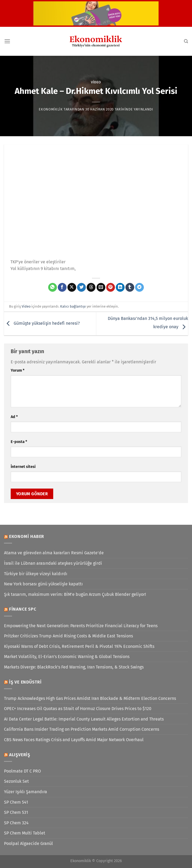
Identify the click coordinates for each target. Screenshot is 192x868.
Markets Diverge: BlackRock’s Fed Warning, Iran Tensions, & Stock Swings (74, 667)
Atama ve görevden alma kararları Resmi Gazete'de (54, 553)
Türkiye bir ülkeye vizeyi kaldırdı (36, 574)
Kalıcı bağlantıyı (73, 306)
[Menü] (7, 41)
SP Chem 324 (16, 823)
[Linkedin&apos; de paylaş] (120, 287)
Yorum (18, 370)
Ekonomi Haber (27, 536)
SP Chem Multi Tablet (25, 833)
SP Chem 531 (16, 812)
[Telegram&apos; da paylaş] (139, 287)
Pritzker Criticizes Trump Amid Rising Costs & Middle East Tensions (68, 636)
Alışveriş (20, 755)
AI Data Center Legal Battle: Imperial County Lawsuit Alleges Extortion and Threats (84, 719)
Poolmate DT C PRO (22, 771)
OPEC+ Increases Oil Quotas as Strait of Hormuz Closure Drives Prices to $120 (78, 709)
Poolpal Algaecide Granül (28, 843)
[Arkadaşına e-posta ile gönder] (101, 287)
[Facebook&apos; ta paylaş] (62, 287)
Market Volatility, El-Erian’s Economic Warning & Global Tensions (67, 657)
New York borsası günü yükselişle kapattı (43, 584)
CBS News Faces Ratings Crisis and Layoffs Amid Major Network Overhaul (74, 740)
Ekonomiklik (51, 109)
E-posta (19, 442)
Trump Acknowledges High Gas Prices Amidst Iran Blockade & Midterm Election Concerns (90, 698)
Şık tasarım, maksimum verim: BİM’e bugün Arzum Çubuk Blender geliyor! (75, 594)
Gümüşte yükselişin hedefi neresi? (42, 323)
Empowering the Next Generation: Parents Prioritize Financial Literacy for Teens (81, 626)
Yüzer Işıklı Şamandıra (26, 792)
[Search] (186, 41)
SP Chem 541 (16, 802)
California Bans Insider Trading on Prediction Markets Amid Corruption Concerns (82, 729)
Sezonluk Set (16, 781)
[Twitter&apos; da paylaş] (81, 287)
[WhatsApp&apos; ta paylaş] (53, 287)
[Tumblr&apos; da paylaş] (130, 287)
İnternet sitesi (23, 467)
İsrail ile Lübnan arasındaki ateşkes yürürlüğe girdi (53, 563)
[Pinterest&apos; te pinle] (111, 287)
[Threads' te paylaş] (91, 287)
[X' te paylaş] (72, 287)
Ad (14, 417)
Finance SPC (23, 609)
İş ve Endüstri (25, 682)
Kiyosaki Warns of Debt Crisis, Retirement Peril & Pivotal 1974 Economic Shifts (79, 646)
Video (96, 82)
